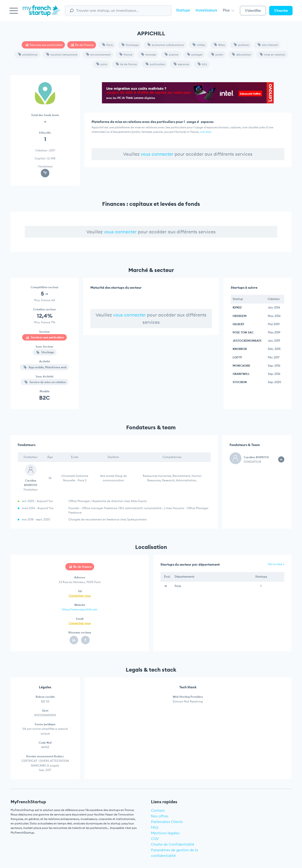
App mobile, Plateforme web (45, 367)
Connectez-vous (80, 596)
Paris (107, 45)
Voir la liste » (276, 564)
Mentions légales (165, 833)
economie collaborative (166, 45)
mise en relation (273, 55)
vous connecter (157, 154)
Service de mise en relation (45, 382)
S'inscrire (281, 11)
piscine (172, 55)
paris (102, 64)
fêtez (220, 45)
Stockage (130, 45)
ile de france (126, 64)
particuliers (155, 64)
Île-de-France (82, 45)
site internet (268, 45)
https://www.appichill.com (80, 609)
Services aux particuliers (44, 45)
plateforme (28, 55)
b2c (202, 64)
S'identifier (253, 11)
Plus (229, 10)
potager (195, 55)
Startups (183, 10)
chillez (199, 45)
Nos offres (160, 816)
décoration (241, 55)
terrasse (149, 55)
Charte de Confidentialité (173, 844)
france (126, 55)
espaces (181, 64)
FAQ (155, 827)
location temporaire (62, 55)
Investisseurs (206, 10)
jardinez (241, 45)
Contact (158, 810)
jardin (217, 55)
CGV (155, 839)
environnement (98, 55)
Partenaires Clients (167, 822)
